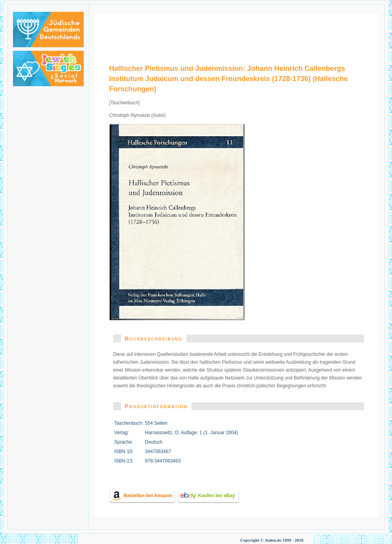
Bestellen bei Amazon (148, 496)
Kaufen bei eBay (216, 496)
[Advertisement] (237, 31)
